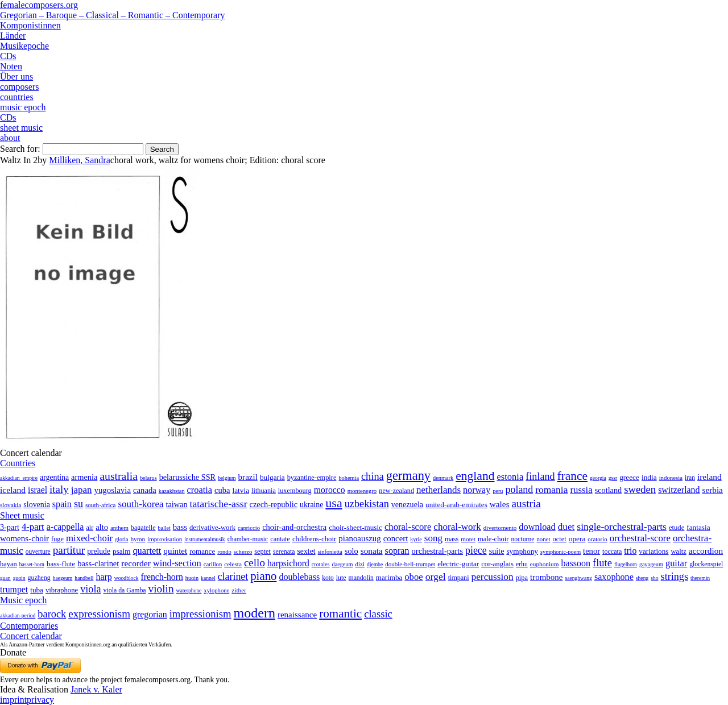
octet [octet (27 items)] (560, 539)
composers (19, 87)
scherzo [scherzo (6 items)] (243, 551)
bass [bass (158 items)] (180, 527)
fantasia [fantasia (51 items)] (698, 527)
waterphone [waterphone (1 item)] (189, 590)
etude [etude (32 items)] (677, 528)
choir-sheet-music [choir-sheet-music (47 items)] (355, 527)
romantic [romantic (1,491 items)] (340, 613)
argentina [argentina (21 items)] (54, 477)
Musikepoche (24, 46)
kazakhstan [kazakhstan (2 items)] (172, 491)
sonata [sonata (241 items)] (372, 551)
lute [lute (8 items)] (341, 578)
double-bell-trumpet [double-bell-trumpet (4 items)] (410, 564)
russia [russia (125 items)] (581, 490)
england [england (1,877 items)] (475, 476)
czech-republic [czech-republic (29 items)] (274, 504)
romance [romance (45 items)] (202, 551)
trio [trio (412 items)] (630, 551)
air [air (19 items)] (90, 528)
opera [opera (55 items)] (577, 539)
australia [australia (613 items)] (119, 476)
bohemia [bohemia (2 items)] (349, 478)
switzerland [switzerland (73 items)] (679, 490)
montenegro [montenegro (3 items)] (362, 491)
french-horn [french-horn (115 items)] (162, 577)
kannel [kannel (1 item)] (208, 578)
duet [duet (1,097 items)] (566, 527)
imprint (13, 700)
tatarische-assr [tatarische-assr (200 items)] (219, 504)
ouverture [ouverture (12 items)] (38, 551)
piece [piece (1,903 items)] (476, 550)
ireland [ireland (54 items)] (710, 477)
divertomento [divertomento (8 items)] (500, 528)
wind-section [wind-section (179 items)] (177, 563)
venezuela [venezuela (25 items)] (407, 504)
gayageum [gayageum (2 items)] (651, 564)
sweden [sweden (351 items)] (640, 489)
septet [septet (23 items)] (262, 551)
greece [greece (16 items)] (629, 477)
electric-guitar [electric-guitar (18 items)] (458, 564)
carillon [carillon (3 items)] (213, 564)
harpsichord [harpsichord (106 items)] (288, 563)
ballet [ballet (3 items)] (164, 528)
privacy (40, 700)
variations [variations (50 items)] (653, 551)
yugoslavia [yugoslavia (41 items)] (112, 490)
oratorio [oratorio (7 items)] (597, 539)
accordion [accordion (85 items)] (706, 551)
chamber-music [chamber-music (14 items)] (248, 539)
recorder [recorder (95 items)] (136, 563)
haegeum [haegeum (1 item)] (63, 578)
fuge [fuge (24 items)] (57, 539)
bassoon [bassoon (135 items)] (576, 563)
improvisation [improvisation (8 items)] (165, 539)
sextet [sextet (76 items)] (307, 551)
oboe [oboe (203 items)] (413, 577)
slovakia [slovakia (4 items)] (11, 505)
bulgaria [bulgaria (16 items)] (272, 477)
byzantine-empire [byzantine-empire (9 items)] (312, 478)
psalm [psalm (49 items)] (122, 551)
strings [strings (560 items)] (675, 577)
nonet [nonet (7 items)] (543, 539)
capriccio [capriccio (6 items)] (249, 528)
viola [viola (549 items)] (90, 589)
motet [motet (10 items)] (468, 539)
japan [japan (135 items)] (82, 490)
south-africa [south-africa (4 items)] (101, 505)
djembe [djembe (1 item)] (375, 564)
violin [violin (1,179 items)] (161, 589)
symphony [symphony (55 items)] (522, 551)
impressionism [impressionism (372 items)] (200, 614)
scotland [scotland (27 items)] (608, 490)
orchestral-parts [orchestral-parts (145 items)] (437, 551)
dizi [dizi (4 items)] (360, 564)
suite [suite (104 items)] (497, 551)
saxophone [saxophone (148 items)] (614, 577)
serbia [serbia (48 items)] (713, 490)
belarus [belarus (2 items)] (148, 478)
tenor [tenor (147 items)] (591, 551)
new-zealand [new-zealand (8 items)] (396, 491)
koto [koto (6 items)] (328, 578)
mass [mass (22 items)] (452, 539)
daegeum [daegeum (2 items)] (343, 564)
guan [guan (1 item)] (5, 578)
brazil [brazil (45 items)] (248, 477)
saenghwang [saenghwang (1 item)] (578, 578)
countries (17, 97)
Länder (13, 36)
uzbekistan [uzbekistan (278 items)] (367, 504)
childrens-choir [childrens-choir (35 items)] (314, 539)
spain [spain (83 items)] (62, 504)
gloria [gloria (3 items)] (121, 539)
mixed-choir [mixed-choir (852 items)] (89, 538)
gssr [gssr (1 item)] (613, 478)
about (10, 138)
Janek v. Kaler (96, 689)
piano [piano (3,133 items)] (263, 576)
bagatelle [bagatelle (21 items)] (143, 528)
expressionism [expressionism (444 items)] (99, 614)
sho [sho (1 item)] (654, 578)
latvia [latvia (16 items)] (241, 490)
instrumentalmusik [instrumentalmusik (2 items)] (204, 539)
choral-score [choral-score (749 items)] (408, 527)
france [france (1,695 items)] (573, 476)
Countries (18, 463)
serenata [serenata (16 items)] (284, 551)
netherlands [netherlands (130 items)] (439, 490)
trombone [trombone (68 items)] (546, 577)
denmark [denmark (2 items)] (443, 478)
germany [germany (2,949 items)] (408, 476)
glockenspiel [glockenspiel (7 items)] (706, 564)
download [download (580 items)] (537, 527)
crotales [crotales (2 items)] (321, 564)
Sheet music (22, 515)
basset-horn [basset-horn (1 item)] (32, 564)
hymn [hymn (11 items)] (138, 539)
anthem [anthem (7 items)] (119, 528)
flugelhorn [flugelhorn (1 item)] (626, 564)
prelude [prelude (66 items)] (99, 551)
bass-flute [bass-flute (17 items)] (61, 564)
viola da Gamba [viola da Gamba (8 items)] (125, 590)
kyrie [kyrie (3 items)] (416, 539)
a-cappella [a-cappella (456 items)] (65, 527)
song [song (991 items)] (433, 538)
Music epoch (23, 600)
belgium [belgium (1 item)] (227, 478)
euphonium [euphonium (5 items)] (545, 564)
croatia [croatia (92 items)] (200, 490)
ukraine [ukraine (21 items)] (311, 505)
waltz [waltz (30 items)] (679, 551)
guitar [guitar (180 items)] (676, 563)
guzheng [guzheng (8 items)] (39, 578)
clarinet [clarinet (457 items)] (233, 577)
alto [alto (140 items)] (102, 527)
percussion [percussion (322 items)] (493, 577)
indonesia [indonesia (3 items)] (671, 478)
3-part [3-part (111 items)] (10, 527)
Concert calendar (31, 636)
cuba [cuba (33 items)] (222, 490)
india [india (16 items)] (649, 477)
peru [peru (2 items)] (498, 491)
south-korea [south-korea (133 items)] (140, 504)
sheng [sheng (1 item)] (642, 578)
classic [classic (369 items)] (378, 614)
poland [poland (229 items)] (520, 490)
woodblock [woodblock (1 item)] (127, 578)
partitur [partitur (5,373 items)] (69, 550)
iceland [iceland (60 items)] (13, 490)
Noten (11, 66)
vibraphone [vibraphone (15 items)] (62, 590)
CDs (8, 56)
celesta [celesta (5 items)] (233, 564)
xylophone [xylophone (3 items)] (216, 590)
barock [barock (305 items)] (52, 614)
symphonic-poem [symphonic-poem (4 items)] (561, 552)
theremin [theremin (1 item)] (700, 578)
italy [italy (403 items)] (59, 489)
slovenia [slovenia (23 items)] (37, 505)
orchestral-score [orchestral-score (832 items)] (640, 538)
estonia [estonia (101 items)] (510, 477)
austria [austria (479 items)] (526, 503)
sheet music (21, 128)
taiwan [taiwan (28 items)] (177, 504)
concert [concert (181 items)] (396, 538)
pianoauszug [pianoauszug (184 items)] (359, 538)
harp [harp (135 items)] (104, 577)
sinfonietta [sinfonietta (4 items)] (330, 552)
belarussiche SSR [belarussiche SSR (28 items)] (187, 477)
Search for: (20, 149)
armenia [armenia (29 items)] (84, 477)
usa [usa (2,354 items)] (334, 503)
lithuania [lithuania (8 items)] (264, 491)
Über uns (16, 76)
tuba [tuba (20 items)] (37, 590)
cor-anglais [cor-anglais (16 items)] (497, 564)
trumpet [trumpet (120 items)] (14, 589)
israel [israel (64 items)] (38, 490)
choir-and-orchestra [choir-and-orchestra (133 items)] (294, 527)
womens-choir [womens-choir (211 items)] (24, 538)
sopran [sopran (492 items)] (397, 551)
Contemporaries (29, 626)
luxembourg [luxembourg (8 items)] (295, 491)
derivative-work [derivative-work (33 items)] (212, 528)
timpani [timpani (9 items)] (459, 578)
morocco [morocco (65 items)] (330, 490)
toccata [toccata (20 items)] (612, 551)
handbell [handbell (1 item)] (84, 578)
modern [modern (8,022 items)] (255, 613)
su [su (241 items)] (78, 504)
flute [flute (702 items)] (602, 563)
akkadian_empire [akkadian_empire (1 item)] (19, 478)
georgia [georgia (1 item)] (598, 478)
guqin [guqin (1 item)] (19, 578)
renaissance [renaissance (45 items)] (297, 615)
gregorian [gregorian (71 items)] (150, 614)
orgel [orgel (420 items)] (436, 577)
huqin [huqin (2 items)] (192, 578)
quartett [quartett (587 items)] (147, 551)
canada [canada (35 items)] (145, 490)
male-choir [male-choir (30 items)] (493, 539)
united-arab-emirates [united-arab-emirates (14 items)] (456, 505)
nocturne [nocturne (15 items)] (522, 539)
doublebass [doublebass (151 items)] (299, 577)
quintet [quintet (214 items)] (175, 551)
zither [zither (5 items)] (239, 590)
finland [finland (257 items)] (540, 476)
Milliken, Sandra (80, 160)
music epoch (23, 107)
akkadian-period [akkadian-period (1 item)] (18, 615)
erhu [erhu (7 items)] (522, 564)
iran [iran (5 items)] (690, 478)
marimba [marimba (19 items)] (389, 577)
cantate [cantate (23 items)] (280, 539)
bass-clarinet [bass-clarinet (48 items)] (98, 563)
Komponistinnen (30, 25)
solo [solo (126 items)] (351, 551)
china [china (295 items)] (373, 476)
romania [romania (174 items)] (551, 490)
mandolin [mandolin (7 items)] (361, 578)
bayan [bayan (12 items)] (9, 564)
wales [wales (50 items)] (500, 504)
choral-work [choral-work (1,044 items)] (457, 527)
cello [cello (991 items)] (255, 563)
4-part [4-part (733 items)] (33, 527)
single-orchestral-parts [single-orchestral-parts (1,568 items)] (622, 526)
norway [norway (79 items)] (477, 490)
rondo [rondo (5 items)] (224, 552)
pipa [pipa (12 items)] (522, 578)
